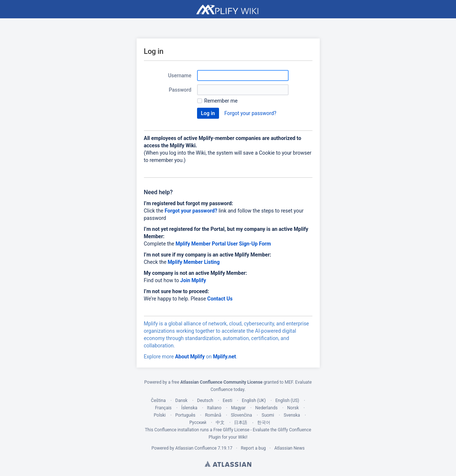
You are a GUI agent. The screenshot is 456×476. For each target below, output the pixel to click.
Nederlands (266, 408)
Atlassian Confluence (196, 448)
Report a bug (253, 448)
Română (213, 415)
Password (180, 90)
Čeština (158, 401)
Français (163, 408)
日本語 (241, 423)
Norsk (293, 408)
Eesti (227, 401)
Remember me (221, 101)
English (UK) (254, 401)
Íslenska (189, 408)
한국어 (264, 423)
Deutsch (205, 401)
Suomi (268, 415)
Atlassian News (290, 448)
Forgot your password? (250, 113)
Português (185, 415)
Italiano (214, 408)
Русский (198, 423)
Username (180, 75)
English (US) (287, 401)
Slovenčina (241, 415)
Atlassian (228, 464)
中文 (220, 423)
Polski (160, 415)
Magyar (238, 408)
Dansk (181, 401)
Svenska (292, 415)
